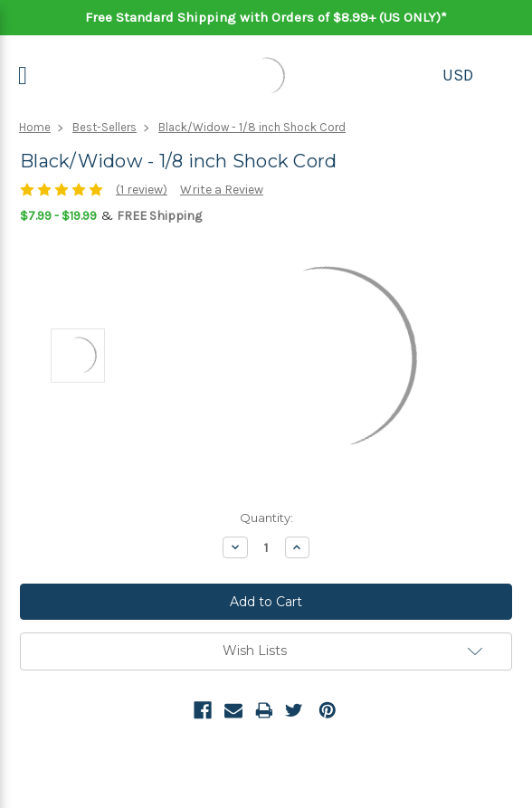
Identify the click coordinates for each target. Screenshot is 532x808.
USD (458, 75)
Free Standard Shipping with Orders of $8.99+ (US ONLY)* (266, 17)
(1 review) (142, 190)
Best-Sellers (104, 127)
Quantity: (266, 518)
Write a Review (222, 190)
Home (35, 127)
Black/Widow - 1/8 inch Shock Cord (252, 127)
